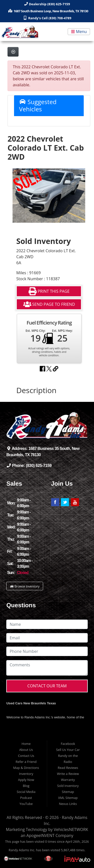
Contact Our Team (47, 686)
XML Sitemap (68, 798)
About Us (26, 750)
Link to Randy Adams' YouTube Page (75, 502)
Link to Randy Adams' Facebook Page (55, 502)
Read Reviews (68, 768)
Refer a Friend (26, 762)
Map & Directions (26, 768)
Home (26, 744)
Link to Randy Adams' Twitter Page (65, 502)
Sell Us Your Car (68, 750)
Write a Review (68, 774)
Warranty (68, 780)
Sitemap (68, 792)
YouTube (26, 804)
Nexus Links (68, 804)
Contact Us (26, 756)
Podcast (26, 798)
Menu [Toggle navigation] (79, 32)
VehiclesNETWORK (71, 829)
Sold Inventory (68, 786)
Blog (26, 786)
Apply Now (26, 780)
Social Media (26, 792)
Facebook (68, 744)
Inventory (26, 774)
